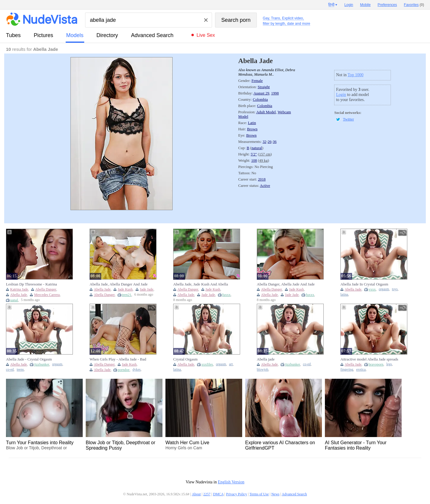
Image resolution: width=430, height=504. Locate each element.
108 (254, 161)
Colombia (260, 100)
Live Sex (206, 35)
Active (265, 186)
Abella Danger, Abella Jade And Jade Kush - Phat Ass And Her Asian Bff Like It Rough (286, 284)
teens (20, 370)
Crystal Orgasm (185, 359)
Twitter (348, 119)
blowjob (262, 370)
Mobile (365, 5)
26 (269, 142)
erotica (361, 370)
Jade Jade (147, 289)
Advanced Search (152, 35)
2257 (207, 494)
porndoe (123, 370)
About (196, 494)
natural (257, 148)
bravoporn (376, 364)
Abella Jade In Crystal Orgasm (364, 284)
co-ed (10, 370)
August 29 (261, 93)
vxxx (372, 289)
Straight (264, 87)
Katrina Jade (19, 289)
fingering (347, 370)
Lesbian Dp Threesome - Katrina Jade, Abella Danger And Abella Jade (35, 284)
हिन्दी (331, 5)
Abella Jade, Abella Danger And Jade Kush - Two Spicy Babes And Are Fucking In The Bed (119, 284)
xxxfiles (207, 364)
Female (257, 81)
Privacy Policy (236, 494)
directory (107, 35)
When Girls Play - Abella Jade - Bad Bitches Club (118, 359)
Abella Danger (46, 289)
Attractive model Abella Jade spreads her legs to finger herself (369, 359)
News (275, 494)
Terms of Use (259, 494)
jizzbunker (42, 364)
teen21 (127, 295)
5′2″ (254, 154)
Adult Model (266, 112)
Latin (252, 123)
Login (341, 95)
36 (275, 142)
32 (264, 142)
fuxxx (226, 295)
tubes (13, 35)
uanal (14, 300)
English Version (231, 482)
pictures (43, 35)
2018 (262, 179)
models (75, 35)
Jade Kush (125, 289)
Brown (252, 129)
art (231, 364)
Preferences (387, 5)
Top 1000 (355, 75)
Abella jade (266, 359)
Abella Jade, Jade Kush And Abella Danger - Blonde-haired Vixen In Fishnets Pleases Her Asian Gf (201, 284)
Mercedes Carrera (47, 295)
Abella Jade (19, 295)
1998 (275, 93)
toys (395, 289)
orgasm (384, 289)
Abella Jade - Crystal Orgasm (29, 359)
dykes (137, 370)
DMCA (218, 494)
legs (389, 364)
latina (344, 295)
